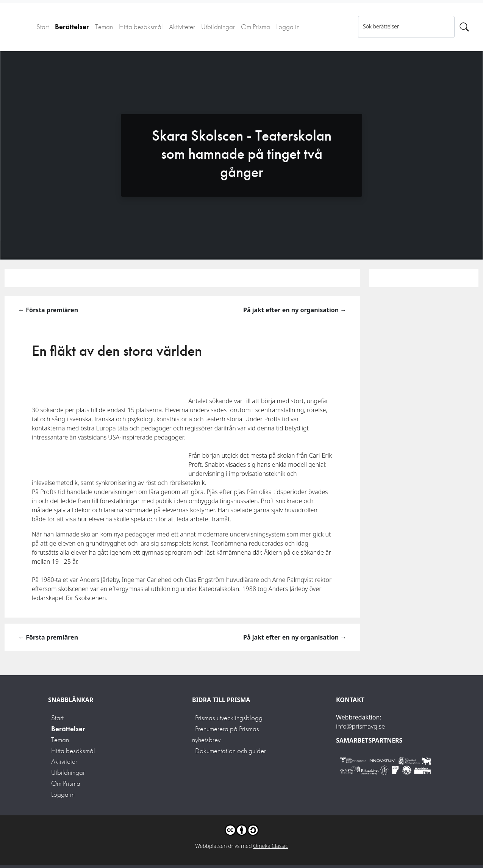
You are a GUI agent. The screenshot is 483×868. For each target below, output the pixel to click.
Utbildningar (218, 27)
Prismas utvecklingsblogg (229, 718)
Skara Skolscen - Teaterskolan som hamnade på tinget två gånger (242, 154)
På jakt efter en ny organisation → (295, 310)
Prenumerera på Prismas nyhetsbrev (226, 734)
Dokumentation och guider (231, 751)
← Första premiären (48, 310)
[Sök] (464, 27)
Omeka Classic (270, 846)
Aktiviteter (182, 27)
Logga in (288, 27)
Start (43, 27)
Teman (104, 27)
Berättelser (72, 27)
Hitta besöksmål (141, 27)
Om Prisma (256, 27)
